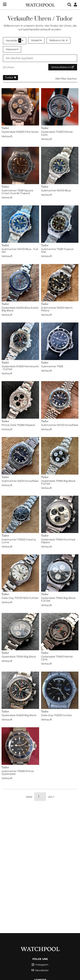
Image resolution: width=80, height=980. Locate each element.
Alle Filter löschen (66, 79)
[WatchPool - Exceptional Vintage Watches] (40, 5)
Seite (29, 797)
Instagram (40, 965)
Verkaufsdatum (63, 67)
